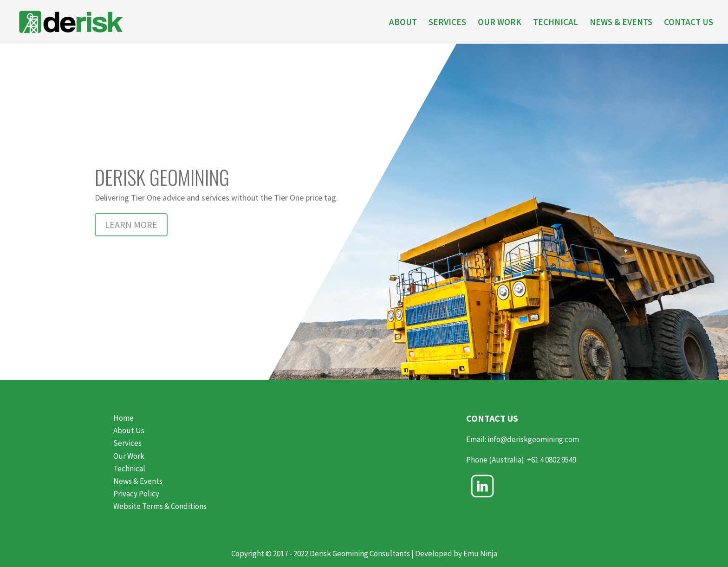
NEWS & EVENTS (621, 23)
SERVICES (447, 23)
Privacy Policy (136, 494)
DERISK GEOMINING (162, 190)
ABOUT (403, 23)
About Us (129, 430)
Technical (129, 469)
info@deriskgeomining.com (533, 439)
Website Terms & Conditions (160, 506)
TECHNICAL (556, 23)
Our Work (129, 456)
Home (123, 418)
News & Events (138, 481)
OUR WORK (500, 23)
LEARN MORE (131, 238)
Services (127, 443)
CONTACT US (689, 23)
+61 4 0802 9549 (552, 460)
